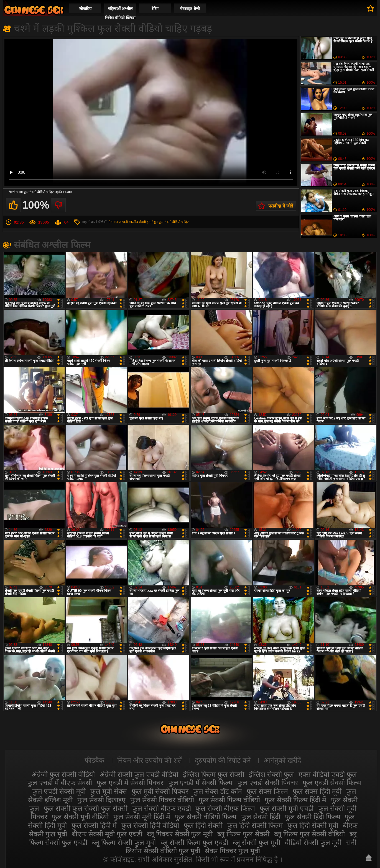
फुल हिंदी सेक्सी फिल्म (255, 825)
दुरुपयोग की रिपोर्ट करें (223, 760)
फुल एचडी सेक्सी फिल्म (332, 783)
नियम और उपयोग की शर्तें (150, 760)
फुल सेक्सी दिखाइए (101, 800)
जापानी (123, 222)
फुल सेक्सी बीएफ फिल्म (225, 808)
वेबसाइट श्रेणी (190, 9)
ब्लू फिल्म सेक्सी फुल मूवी (124, 843)
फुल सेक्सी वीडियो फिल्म (206, 817)
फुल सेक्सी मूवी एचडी (287, 808)
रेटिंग (155, 9)
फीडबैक (94, 760)
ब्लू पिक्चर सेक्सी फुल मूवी (180, 834)
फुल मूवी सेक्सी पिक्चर (160, 791)
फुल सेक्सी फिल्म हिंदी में (295, 800)
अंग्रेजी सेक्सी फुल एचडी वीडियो (139, 774)
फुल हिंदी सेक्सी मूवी (313, 825)
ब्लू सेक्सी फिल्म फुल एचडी (194, 843)
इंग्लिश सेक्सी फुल (271, 774)
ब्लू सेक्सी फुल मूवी (257, 843)
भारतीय (133, 222)
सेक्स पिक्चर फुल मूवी (232, 851)
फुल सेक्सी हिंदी (261, 817)
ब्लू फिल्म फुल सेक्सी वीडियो (309, 834)
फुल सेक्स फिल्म (267, 791)
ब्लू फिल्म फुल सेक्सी (243, 834)
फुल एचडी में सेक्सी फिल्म (201, 783)
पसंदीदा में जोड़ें (281, 206)
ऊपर (369, 858)
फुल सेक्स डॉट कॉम (218, 791)
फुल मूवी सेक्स (109, 791)
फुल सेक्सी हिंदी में (94, 825)
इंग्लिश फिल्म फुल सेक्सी (214, 774)
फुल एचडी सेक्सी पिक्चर (268, 783)
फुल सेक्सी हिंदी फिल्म (313, 817)
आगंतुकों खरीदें (282, 760)
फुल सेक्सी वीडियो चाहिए (174, 222)
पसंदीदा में (371, 8)
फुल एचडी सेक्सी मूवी (59, 791)
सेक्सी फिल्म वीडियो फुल (34, 10)
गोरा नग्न (113, 222)
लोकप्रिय (85, 9)
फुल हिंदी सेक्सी (203, 825)
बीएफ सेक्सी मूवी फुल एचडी (107, 834)
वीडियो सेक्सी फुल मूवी (313, 843)
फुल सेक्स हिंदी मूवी (317, 791)
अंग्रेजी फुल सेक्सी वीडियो (63, 774)
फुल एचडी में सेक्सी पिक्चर (130, 783)
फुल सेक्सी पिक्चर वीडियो (162, 800)
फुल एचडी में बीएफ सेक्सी (60, 783)
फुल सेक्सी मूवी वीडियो (80, 817)
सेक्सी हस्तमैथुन (148, 222)
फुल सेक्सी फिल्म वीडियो (229, 800)
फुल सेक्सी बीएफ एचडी (162, 808)
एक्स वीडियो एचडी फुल (328, 774)
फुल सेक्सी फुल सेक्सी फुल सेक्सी (86, 808)
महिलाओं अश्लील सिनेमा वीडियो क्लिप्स (120, 13)
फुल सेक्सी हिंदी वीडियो (150, 825)
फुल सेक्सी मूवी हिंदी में (142, 817)
